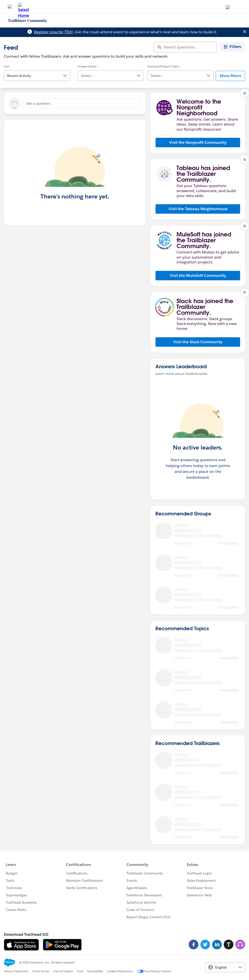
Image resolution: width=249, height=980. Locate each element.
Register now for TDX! (54, 32)
